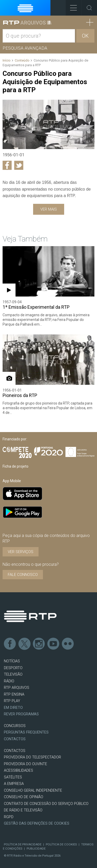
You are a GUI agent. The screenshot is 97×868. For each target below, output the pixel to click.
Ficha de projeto (16, 466)
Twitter (25, 644)
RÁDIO (9, 681)
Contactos (15, 739)
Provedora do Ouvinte (25, 764)
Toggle (89, 8)
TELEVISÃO (13, 674)
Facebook (10, 644)
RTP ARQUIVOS (17, 688)
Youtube (54, 644)
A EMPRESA (14, 784)
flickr (68, 644)
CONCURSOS (15, 726)
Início (7, 60)
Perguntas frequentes (26, 732)
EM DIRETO (13, 708)
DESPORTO (13, 668)
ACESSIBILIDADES (18, 771)
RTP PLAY (12, 701)
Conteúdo (22, 60)
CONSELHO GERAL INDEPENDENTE (33, 790)
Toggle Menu (71, 6)
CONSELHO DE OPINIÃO (24, 797)
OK (85, 36)
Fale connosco (23, 575)
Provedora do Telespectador (32, 757)
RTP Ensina (14, 694)
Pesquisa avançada (25, 48)
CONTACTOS (15, 751)
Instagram (39, 644)
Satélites (13, 777)
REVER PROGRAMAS (21, 714)
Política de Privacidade (23, 844)
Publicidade (36, 849)
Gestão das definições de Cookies (37, 823)
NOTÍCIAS (12, 661)
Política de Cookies (61, 844)
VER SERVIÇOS (21, 552)
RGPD (9, 817)
